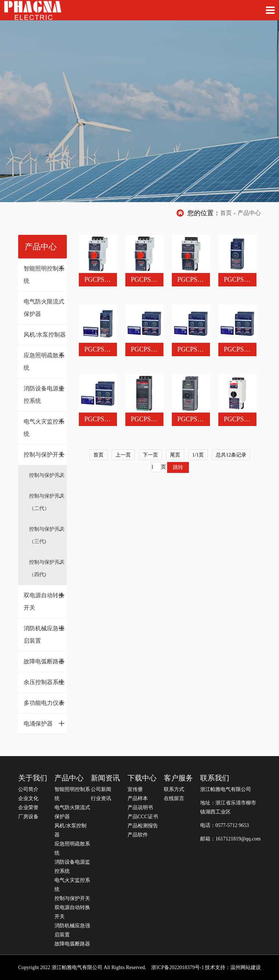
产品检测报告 (143, 826)
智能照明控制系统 (44, 273)
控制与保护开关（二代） (47, 502)
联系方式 (174, 789)
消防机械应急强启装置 (44, 633)
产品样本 (138, 798)
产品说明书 (140, 808)
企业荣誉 (28, 808)
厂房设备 (28, 817)
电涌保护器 (44, 723)
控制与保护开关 (44, 454)
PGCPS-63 (238, 280)
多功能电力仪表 (44, 703)
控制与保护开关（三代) (47, 535)
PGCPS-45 (99, 280)
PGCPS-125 (193, 280)
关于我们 (33, 778)
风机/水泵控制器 (45, 335)
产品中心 (249, 213)
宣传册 (135, 789)
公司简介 (28, 789)
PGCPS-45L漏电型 (157, 280)
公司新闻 (101, 789)
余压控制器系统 (44, 682)
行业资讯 (101, 798)
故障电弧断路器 (44, 661)
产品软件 (138, 835)
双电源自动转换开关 (44, 600)
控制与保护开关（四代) (47, 568)
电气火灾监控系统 (44, 426)
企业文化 (28, 798)
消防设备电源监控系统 (44, 393)
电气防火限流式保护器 (44, 308)
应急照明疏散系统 (44, 360)
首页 (226, 213)
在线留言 (174, 798)
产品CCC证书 (143, 817)
